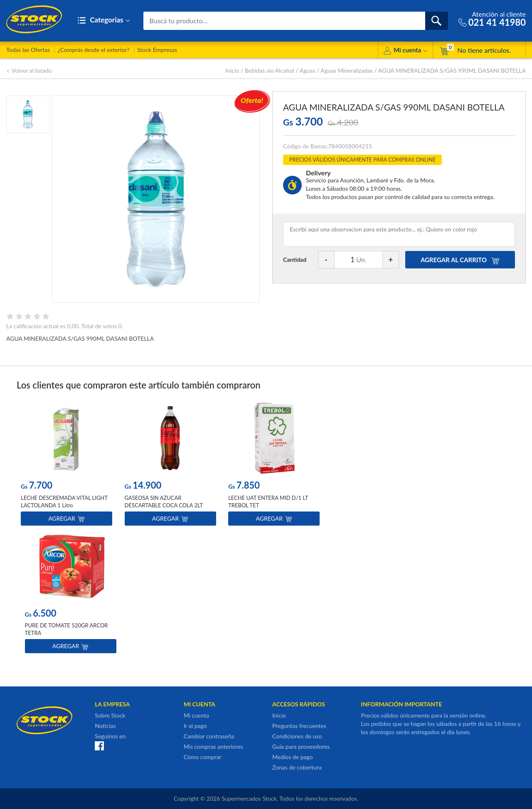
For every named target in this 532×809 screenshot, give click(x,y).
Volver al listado (29, 70)
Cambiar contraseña (209, 736)
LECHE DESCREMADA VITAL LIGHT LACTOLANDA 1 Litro (64, 502)
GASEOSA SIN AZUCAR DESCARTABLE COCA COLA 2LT (164, 502)
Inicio (233, 70)
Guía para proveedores (301, 746)
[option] (66, 466)
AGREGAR (460, 260)
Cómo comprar (203, 757)
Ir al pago (195, 726)
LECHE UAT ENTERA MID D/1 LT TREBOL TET (268, 502)
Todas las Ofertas (28, 50)
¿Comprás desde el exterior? (94, 50)
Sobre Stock (110, 715)
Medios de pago (293, 757)
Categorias (104, 21)
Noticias (105, 726)
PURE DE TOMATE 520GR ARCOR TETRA (66, 629)
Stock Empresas (157, 50)
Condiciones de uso (297, 736)
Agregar (66, 518)
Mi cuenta (405, 51)
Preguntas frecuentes (299, 726)
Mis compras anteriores (213, 746)
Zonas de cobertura (297, 767)
